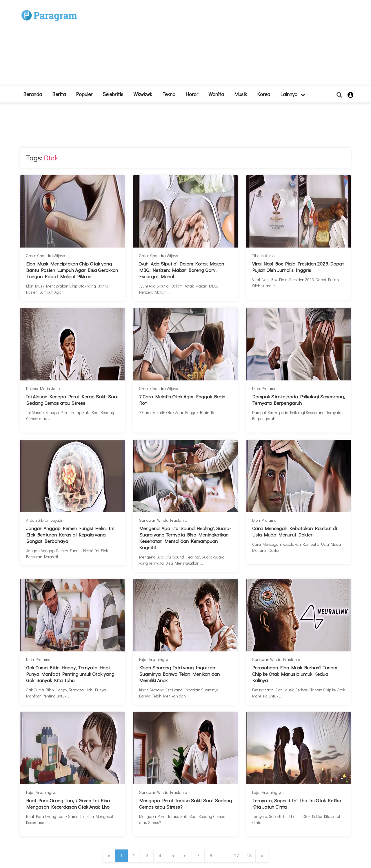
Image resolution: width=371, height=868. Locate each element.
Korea (264, 94)
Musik (241, 94)
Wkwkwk (143, 94)
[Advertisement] (228, 45)
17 (237, 856)
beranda (33, 94)
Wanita (216, 94)
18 (249, 856)
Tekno (169, 94)
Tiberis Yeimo (263, 256)
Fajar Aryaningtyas (155, 659)
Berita (59, 94)
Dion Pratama (264, 388)
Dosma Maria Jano (43, 388)
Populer (84, 94)
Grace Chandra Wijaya (46, 256)
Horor (192, 94)
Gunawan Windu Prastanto (163, 520)
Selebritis (113, 94)
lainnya (293, 94)
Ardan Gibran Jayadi (44, 520)
